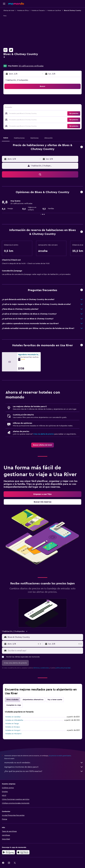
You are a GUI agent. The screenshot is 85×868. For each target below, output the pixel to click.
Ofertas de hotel (9, 10)
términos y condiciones (41, 668)
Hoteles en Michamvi (13, 734)
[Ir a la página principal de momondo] (16, 4)
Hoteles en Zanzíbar (13, 717)
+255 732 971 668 (11, 63)
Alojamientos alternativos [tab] (33, 700)
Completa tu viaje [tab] (14, 705)
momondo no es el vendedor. (44, 763)
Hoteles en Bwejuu (13, 727)
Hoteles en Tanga (12, 724)
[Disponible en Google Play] (8, 852)
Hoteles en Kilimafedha (14, 720)
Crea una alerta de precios (44, 434)
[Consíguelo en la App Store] (23, 852)
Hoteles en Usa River (54, 10)
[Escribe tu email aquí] (45, 651)
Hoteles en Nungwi (13, 730)
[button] (4, 4)
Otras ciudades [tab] (12, 700)
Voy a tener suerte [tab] (55, 700)
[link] (43, 445)
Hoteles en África (23, 10)
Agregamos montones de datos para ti (44, 767)
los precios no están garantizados (60, 756)
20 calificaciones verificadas (31, 66)
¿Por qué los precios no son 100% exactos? (44, 771)
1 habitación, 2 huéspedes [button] (17, 80)
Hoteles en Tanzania (38, 10)
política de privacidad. (63, 668)
